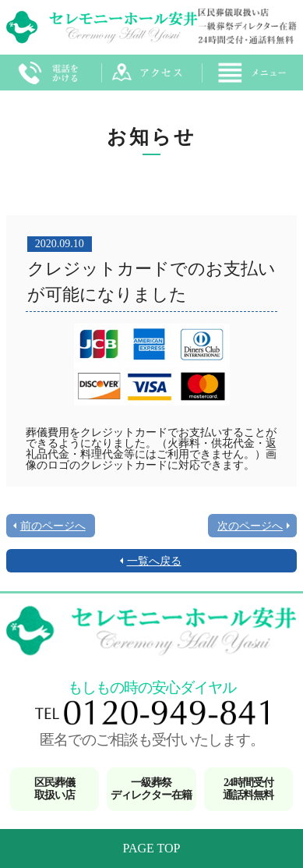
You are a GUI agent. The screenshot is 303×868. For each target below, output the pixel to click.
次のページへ (250, 526)
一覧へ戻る (154, 561)
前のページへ (53, 526)
